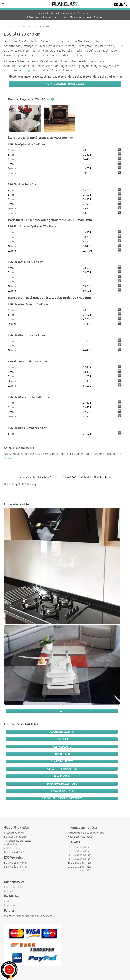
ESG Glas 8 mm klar (79, 859)
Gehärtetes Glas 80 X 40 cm (34, 477)
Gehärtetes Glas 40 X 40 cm (96, 477)
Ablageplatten (12, 848)
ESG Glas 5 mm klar (79, 851)
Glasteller (25, 26)
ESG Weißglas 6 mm (15, 866)
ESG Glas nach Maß (15, 833)
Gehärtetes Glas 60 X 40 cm (65, 477)
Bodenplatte (62, 754)
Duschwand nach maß (62, 784)
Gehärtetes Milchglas (62, 769)
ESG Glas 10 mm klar (79, 863)
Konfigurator (30, 70)
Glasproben (62, 776)
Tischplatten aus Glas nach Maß (86, 833)
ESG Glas (62, 739)
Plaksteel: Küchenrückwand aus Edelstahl (28, 916)
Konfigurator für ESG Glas (65, 84)
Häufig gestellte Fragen (80, 837)
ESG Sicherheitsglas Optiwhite (62, 798)
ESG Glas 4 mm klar (79, 847)
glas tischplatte (62, 761)
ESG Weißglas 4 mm (15, 863)
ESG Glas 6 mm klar (79, 855)
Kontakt (9, 891)
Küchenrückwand (62, 732)
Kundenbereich (13, 887)
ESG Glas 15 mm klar (79, 870)
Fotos (62, 711)
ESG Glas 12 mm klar (79, 866)
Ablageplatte (62, 747)
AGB (7, 901)
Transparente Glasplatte (18, 841)
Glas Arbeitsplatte (62, 791)
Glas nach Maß (11, 26)
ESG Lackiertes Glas (15, 837)
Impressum (11, 905)
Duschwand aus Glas (16, 852)
